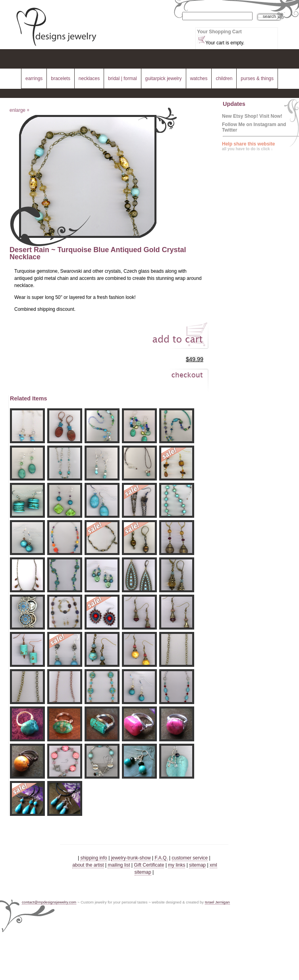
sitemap (197, 865)
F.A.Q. (161, 858)
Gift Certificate (149, 865)
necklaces (89, 78)
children (224, 78)
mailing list (119, 865)
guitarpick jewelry (164, 78)
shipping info (94, 858)
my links (177, 865)
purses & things (257, 78)
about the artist (88, 865)
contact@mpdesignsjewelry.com (49, 902)
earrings (34, 78)
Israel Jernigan (217, 902)
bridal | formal (122, 78)
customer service (190, 858)
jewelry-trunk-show (131, 858)
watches (199, 78)
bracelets (61, 78)
